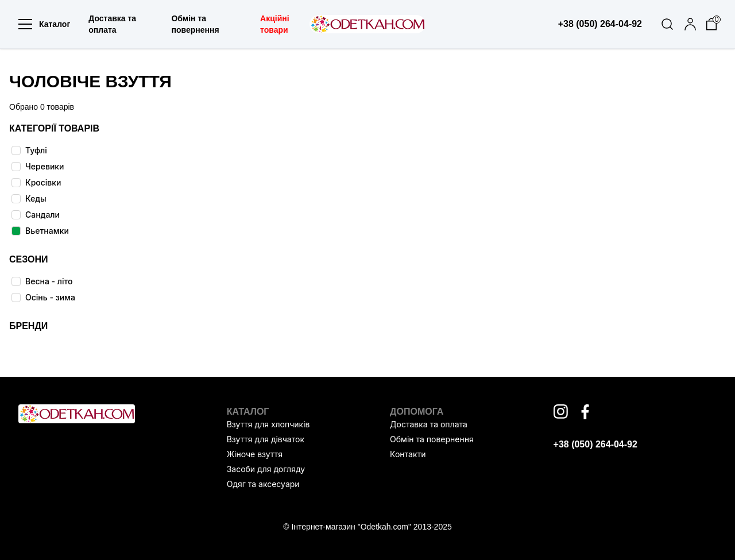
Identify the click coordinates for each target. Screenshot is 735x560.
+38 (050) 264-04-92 (595, 444)
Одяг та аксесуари (263, 484)
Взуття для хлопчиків (268, 424)
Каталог (44, 24)
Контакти (408, 454)
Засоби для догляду (266, 469)
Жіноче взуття (255, 454)
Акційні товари (275, 24)
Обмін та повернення (195, 24)
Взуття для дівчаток (266, 439)
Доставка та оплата (112, 24)
